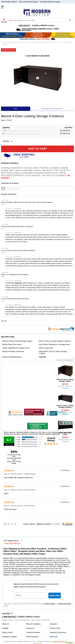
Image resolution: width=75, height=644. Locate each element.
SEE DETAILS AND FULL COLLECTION (52, 109)
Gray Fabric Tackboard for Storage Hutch (55, 344)
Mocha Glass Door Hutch (12, 344)
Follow (3, 205)
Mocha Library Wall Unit (41, 42)
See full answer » (67, 218)
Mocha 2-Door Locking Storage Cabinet (18, 341)
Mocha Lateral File (46, 348)
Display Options (29, 524)
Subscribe (55, 595)
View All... (43, 357)
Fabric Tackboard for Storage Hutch (16, 348)
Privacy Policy (50, 604)
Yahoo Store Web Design (61, 642)
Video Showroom (32, 637)
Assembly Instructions (58, 632)
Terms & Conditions (33, 624)
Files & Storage (26, 42)
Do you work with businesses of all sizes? (15, 299)
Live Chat (6, 613)
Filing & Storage (13, 42)
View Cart (54, 637)
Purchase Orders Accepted (50, 2)
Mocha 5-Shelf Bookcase (12, 357)
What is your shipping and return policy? (15, 275)
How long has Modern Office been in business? (17, 226)
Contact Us (30, 628)
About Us (6, 624)
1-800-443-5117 (24, 26)
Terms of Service (65, 604)
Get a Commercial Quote (28, 2)
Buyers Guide (7, 632)
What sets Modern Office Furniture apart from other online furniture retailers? (27, 202)
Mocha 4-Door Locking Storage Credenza (55, 341)
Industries (53, 624)
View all (4, 321)
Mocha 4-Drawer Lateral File (13, 351)
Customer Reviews (33, 632)
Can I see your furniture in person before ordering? (18, 250)
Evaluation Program (10, 637)
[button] (6, 220)
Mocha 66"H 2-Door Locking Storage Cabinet (53, 352)
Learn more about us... (13, 543)
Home (4, 42)
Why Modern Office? (9, 2)
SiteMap (5, 628)
